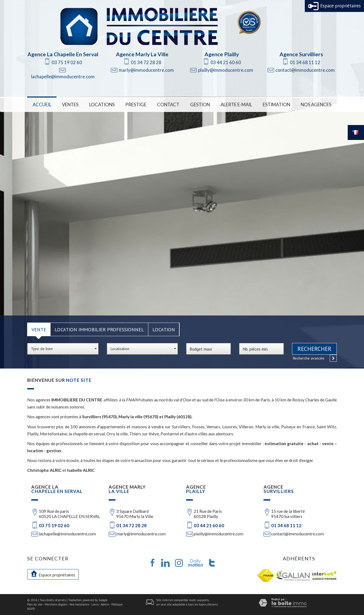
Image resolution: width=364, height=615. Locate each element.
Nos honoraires (79, 604)
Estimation (276, 104)
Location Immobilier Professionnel (99, 329)
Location (164, 329)
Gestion (200, 104)
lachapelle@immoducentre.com (63, 77)
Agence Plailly (222, 54)
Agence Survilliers (301, 54)
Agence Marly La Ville (142, 54)
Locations (102, 104)
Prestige (136, 104)
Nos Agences (316, 104)
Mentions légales (56, 604)
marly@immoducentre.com (146, 70)
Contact (168, 104)
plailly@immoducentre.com (226, 70)
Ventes (70, 104)
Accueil (42, 104)
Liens (95, 604)
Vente (39, 329)
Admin (105, 604)
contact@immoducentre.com (305, 70)
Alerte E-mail (236, 104)
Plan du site (35, 604)
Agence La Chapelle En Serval (63, 54)
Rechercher (314, 349)
